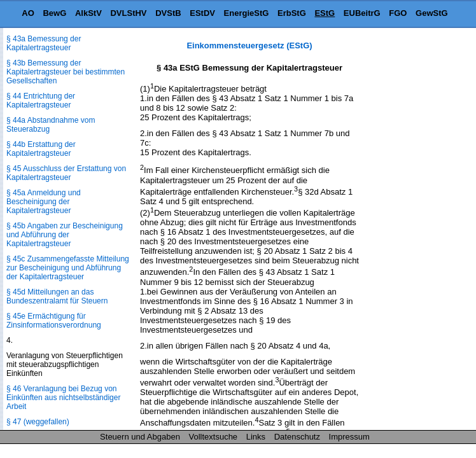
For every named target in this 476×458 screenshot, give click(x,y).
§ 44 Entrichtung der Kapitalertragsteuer (41, 101)
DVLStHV (128, 13)
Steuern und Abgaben (140, 437)
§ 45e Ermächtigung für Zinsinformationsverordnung (54, 321)
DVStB (168, 13)
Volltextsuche (213, 437)
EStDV (202, 13)
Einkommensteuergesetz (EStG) (249, 45)
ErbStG (292, 13)
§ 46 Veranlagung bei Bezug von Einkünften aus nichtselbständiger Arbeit (63, 398)
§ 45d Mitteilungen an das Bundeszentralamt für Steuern (57, 296)
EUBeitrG (362, 13)
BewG (54, 13)
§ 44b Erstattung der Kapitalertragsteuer (41, 149)
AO (28, 13)
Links (256, 437)
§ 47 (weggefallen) (38, 422)
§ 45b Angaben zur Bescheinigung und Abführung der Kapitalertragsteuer (65, 235)
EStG (325, 13)
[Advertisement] (412, 232)
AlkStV (88, 13)
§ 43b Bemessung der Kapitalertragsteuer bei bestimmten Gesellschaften (66, 72)
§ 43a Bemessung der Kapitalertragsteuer (44, 43)
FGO (398, 13)
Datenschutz (297, 437)
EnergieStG (247, 13)
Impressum (349, 437)
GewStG (432, 13)
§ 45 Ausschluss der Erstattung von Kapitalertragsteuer (66, 173)
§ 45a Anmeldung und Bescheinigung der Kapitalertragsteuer (44, 202)
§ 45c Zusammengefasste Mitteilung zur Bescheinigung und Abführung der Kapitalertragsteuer (68, 268)
